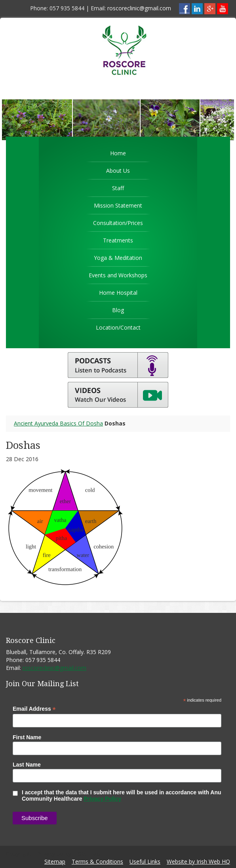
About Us (118, 171)
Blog (118, 310)
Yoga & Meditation (118, 258)
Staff (118, 188)
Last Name (27, 765)
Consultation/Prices (118, 223)
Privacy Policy (102, 799)
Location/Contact (118, 327)
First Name (27, 737)
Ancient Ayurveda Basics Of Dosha (58, 423)
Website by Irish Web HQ (198, 861)
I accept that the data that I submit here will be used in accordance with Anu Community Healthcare (117, 796)
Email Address (34, 709)
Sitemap (55, 861)
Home (118, 153)
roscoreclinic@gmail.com (139, 8)
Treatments (118, 240)
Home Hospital (118, 293)
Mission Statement (118, 205)
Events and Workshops (118, 275)
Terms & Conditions (97, 861)
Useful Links (145, 861)
